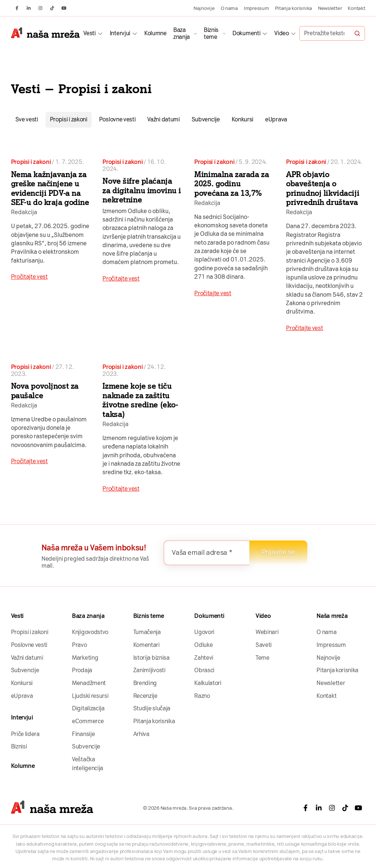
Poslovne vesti (117, 119)
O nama (229, 8)
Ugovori (204, 632)
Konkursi (243, 119)
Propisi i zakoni (69, 119)
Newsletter (330, 8)
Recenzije (145, 696)
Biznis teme (211, 33)
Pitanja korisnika (294, 8)
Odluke (203, 645)
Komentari (147, 645)
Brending (145, 683)
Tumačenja (147, 632)
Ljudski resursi (90, 696)
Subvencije (206, 119)
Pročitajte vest (29, 277)
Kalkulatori (208, 683)
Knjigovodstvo (90, 632)
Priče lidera (25, 734)
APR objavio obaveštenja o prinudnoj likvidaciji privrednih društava (323, 188)
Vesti (89, 33)
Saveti (264, 645)
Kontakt (356, 8)
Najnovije (204, 8)
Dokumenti (246, 33)
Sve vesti (27, 119)
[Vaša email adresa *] (207, 553)
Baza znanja (182, 33)
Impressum (256, 8)
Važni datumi (163, 119)
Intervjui (120, 33)
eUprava (276, 119)
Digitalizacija (88, 708)
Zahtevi (204, 658)
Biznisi (19, 746)
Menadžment (89, 683)
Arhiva (141, 734)
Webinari (267, 632)
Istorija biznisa (151, 658)
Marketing (85, 658)
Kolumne (156, 33)
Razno (202, 696)
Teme (263, 658)
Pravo (79, 645)
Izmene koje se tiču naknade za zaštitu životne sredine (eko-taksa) (140, 400)
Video (281, 33)
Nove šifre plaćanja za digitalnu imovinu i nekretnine (142, 190)
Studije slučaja (152, 708)
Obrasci (204, 670)
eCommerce (88, 721)
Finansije (83, 734)
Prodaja (82, 670)
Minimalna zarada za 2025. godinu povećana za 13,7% (232, 184)
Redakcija (24, 212)
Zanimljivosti (149, 670)
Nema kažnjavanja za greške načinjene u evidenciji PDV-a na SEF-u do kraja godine (50, 188)
